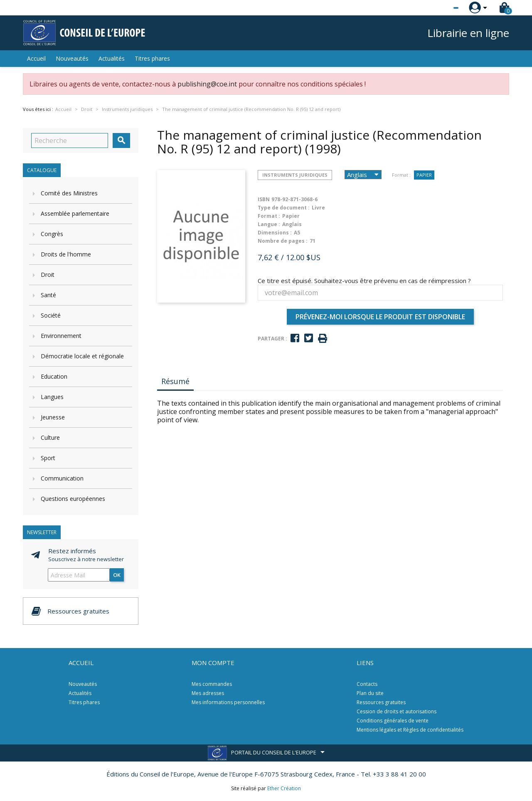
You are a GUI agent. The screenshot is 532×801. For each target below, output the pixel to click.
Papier (424, 175)
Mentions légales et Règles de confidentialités (410, 730)
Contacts (367, 684)
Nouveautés (72, 58)
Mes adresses (208, 693)
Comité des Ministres (69, 193)
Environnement (61, 336)
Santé (48, 295)
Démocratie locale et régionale (82, 356)
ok (117, 575)
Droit (48, 275)
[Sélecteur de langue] (439, 8)
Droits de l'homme (66, 254)
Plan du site (370, 693)
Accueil (36, 58)
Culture (50, 437)
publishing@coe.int (207, 84)
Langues (52, 397)
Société (51, 315)
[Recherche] (70, 140)
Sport (48, 458)
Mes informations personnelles (228, 702)
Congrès (52, 234)
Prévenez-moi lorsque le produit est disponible (380, 317)
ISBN (264, 199)
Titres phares (152, 58)
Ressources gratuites (381, 702)
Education (54, 376)
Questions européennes (73, 499)
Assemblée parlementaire (75, 213)
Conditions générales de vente (393, 721)
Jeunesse (53, 417)
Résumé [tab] (175, 381)
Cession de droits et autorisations (397, 711)
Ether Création (284, 788)
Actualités (112, 58)
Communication (62, 478)
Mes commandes (212, 684)
